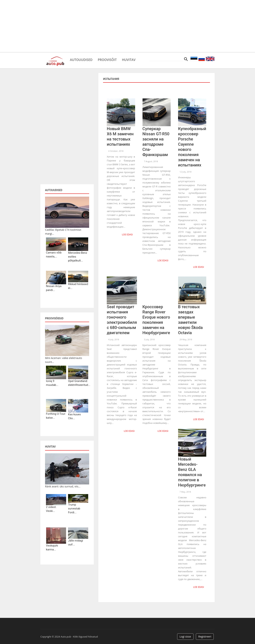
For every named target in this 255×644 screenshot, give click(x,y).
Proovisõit (113, 59)
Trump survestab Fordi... (74, 509)
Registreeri (205, 635)
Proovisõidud (54, 318)
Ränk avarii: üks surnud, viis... (63, 486)
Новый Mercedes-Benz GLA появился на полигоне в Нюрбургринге (192, 471)
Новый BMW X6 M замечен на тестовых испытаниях (120, 136)
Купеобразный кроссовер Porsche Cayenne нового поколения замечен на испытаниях (192, 147)
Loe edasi (128, 234)
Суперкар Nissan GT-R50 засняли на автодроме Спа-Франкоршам (156, 142)
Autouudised (83, 59)
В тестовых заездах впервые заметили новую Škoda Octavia (190, 319)
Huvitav (138, 59)
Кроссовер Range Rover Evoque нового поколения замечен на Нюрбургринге (156, 319)
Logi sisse (185, 635)
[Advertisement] (127, 26)
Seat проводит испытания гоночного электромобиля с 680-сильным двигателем (122, 319)
